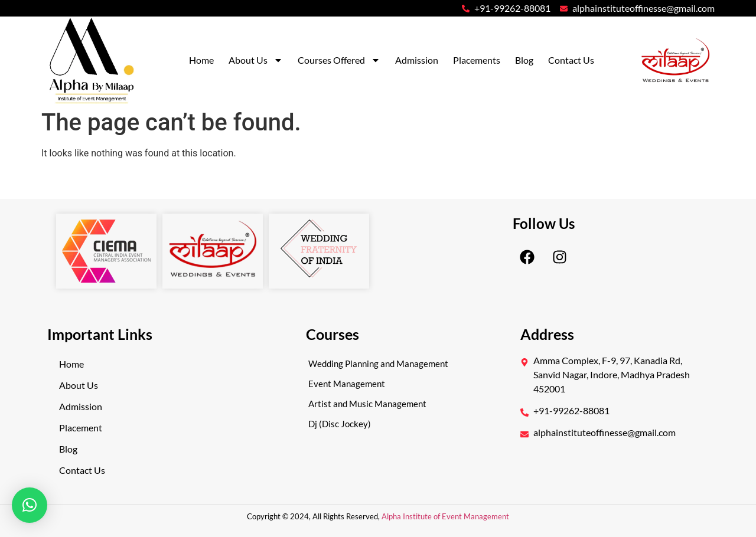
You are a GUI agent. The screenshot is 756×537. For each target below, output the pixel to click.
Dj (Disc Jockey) (340, 424)
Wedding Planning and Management (378, 364)
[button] (30, 505)
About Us (256, 60)
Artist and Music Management (367, 404)
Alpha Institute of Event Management (444, 516)
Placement (81, 428)
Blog (524, 60)
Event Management (347, 384)
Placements (477, 60)
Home (201, 60)
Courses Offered (339, 60)
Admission (417, 60)
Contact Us (571, 60)
